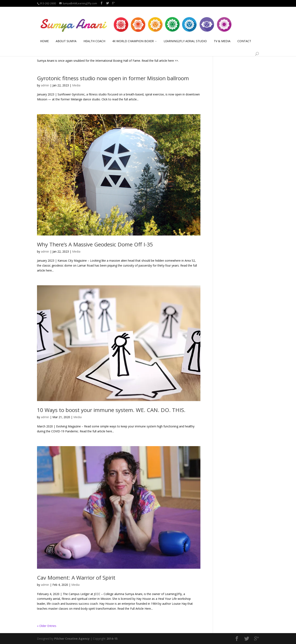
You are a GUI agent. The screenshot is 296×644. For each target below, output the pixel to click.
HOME (44, 36)
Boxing (76, 51)
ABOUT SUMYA (66, 36)
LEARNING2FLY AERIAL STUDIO (185, 36)
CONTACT (244, 36)
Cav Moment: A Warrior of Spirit (76, 578)
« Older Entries (47, 626)
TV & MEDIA (222, 36)
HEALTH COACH (94, 36)
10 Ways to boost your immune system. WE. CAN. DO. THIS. (111, 410)
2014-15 (112, 639)
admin (45, 51)
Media (87, 51)
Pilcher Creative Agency (72, 639)
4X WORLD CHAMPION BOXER (133, 36)
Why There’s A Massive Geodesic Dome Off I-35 (95, 244)
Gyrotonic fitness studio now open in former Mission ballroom (113, 78)
